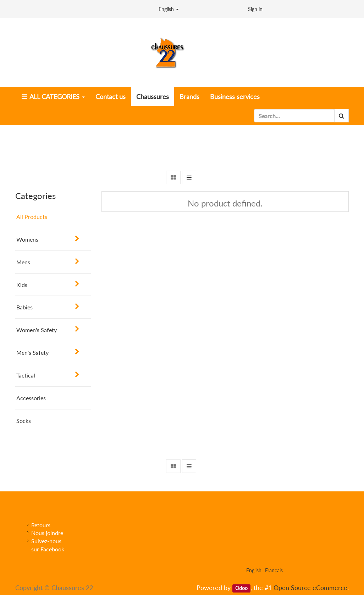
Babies (24, 307)
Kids (22, 285)
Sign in (255, 9)
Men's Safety (32, 352)
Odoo (241, 588)
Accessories (31, 398)
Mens (23, 262)
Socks (24, 421)
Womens (27, 239)
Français (274, 570)
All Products (32, 217)
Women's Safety (37, 330)
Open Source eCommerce (310, 588)
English (169, 9)
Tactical (26, 375)
